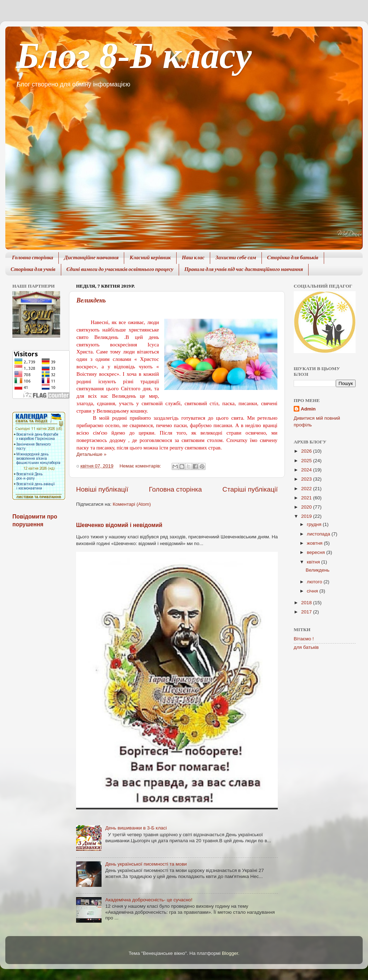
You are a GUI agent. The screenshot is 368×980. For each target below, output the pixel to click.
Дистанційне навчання (91, 258)
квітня (314, 562)
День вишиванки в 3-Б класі (136, 828)
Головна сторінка (33, 258)
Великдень (91, 300)
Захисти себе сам (236, 258)
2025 (307, 461)
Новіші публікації (102, 489)
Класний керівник (150, 258)
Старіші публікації (250, 489)
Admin (308, 409)
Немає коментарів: (141, 466)
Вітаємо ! (304, 639)
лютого (315, 582)
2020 (307, 507)
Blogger (230, 953)
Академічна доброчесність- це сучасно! (149, 900)
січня (313, 591)
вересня (317, 552)
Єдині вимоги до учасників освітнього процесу (120, 270)
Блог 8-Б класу (134, 55)
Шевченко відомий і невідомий (119, 525)
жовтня (315, 543)
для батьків (306, 647)
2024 (307, 470)
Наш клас (193, 258)
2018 (307, 603)
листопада (319, 534)
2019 (307, 516)
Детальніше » (91, 454)
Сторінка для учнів (33, 270)
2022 (307, 489)
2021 (307, 498)
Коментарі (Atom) (132, 504)
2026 (307, 451)
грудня (315, 524)
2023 (307, 479)
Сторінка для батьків (293, 258)
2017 (307, 612)
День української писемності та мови (146, 864)
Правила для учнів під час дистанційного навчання (244, 270)
